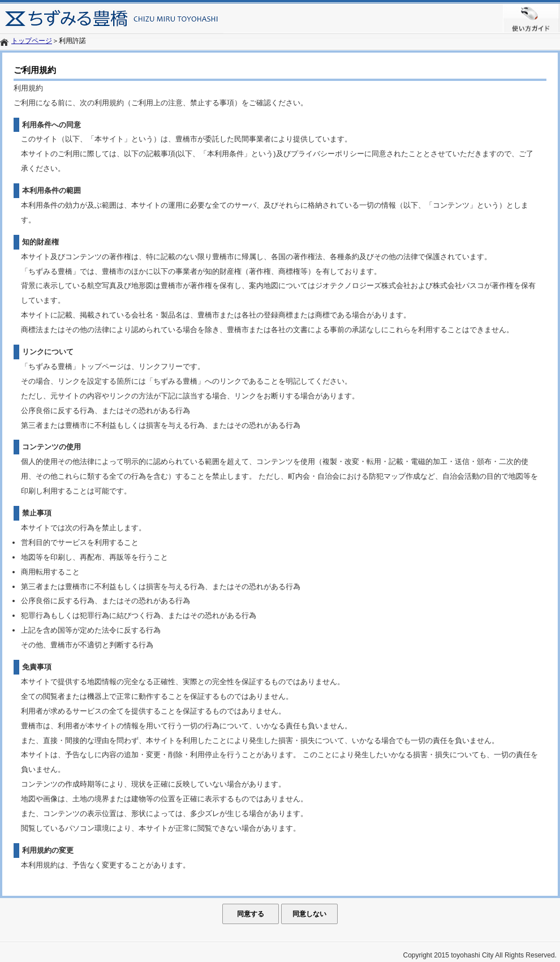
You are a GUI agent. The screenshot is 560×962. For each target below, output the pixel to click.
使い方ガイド (531, 18)
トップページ (32, 41)
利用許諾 (72, 41)
